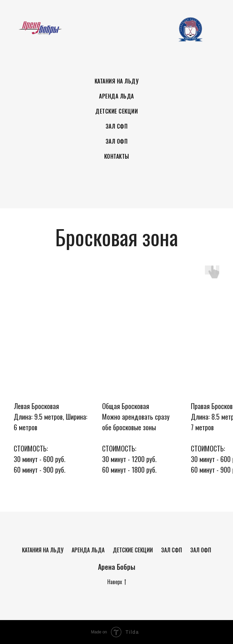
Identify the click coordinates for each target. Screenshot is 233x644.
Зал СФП (117, 126)
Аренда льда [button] (116, 96)
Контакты (117, 156)
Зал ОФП (117, 141)
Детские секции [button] (116, 111)
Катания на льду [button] (117, 81)
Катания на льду (43, 550)
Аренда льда (88, 550)
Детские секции (133, 550)
